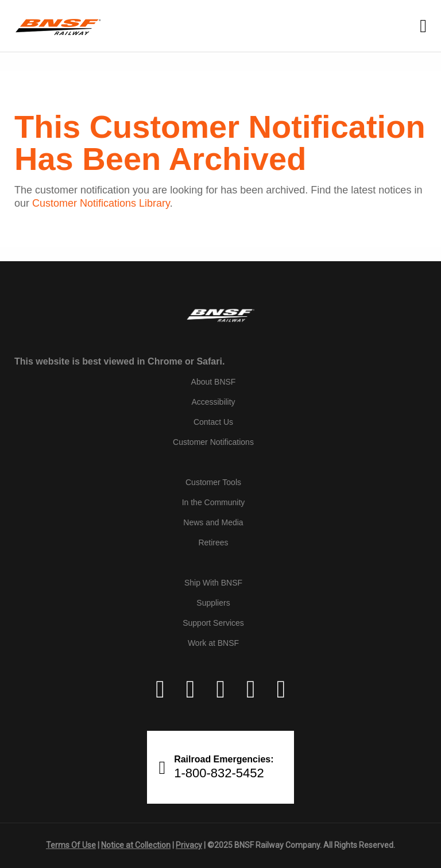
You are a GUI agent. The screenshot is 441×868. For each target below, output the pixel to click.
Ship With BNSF (213, 583)
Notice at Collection (136, 845)
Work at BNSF (213, 643)
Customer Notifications (213, 442)
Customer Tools (213, 482)
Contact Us (213, 422)
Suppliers (213, 603)
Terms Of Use (71, 845)
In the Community (214, 502)
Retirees (213, 542)
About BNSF (214, 382)
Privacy (189, 845)
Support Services (213, 623)
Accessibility (213, 402)
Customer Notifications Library (101, 203)
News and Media (213, 522)
